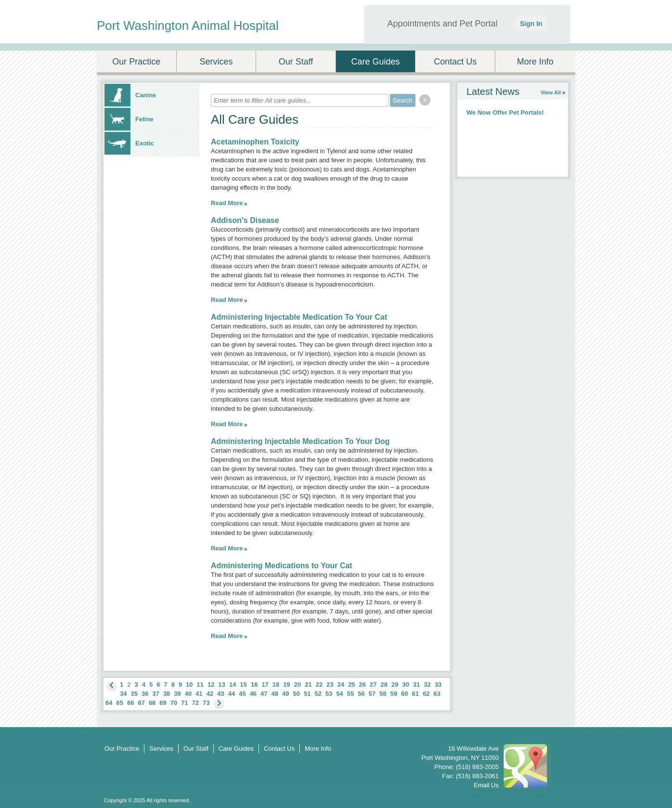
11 (200, 684)
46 (253, 694)
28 (384, 684)
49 (285, 694)
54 (339, 694)
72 (195, 703)
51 (307, 694)
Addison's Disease (245, 220)
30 (405, 684)
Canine (130, 95)
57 (372, 694)
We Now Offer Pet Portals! (505, 112)
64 (109, 703)
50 (297, 694)
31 (416, 684)
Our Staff (296, 62)
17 (265, 684)
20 (297, 684)
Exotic (129, 143)
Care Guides (376, 62)
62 (426, 694)
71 (184, 703)
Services (216, 62)
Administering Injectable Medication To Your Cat (299, 317)
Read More (227, 203)
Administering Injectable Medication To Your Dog (300, 441)
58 (383, 694)
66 (130, 703)
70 (174, 703)
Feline (129, 119)
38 (167, 694)
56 (361, 694)
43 (220, 694)
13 (222, 684)
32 (427, 684)
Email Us (486, 785)
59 (394, 694)
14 (233, 684)
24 (341, 684)
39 (177, 694)
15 (243, 684)
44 (232, 694)
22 (319, 684)
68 (152, 703)
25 (351, 684)
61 (415, 694)
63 (437, 694)
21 (308, 684)
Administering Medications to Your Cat (282, 566)
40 (188, 694)
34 (123, 694)
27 (373, 684)
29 (395, 684)
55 (350, 694)
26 (362, 684)
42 (210, 694)
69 (163, 703)
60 (404, 694)
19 (286, 684)
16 (254, 684)
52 (318, 694)
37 (155, 694)
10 (189, 684)
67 (141, 703)
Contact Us (455, 62)
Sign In (531, 24)
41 (199, 694)
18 (276, 684)
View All (551, 92)
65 (119, 703)
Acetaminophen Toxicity (255, 142)
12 (211, 684)
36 (145, 694)
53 (329, 694)
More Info (535, 62)
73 (206, 703)
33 (438, 684)
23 (330, 684)
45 (242, 694)
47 (264, 694)
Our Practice (136, 62)
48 (275, 694)
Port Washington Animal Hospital (188, 26)
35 (134, 694)
